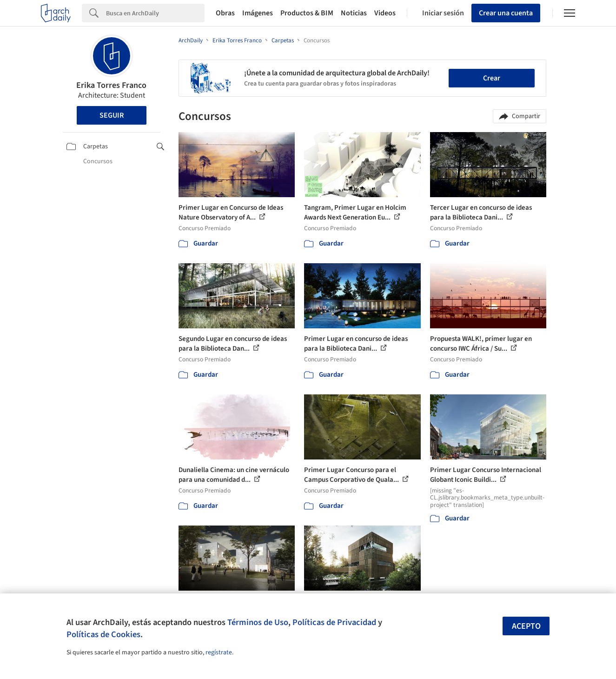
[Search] (155, 13)
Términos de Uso (258, 622)
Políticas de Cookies (103, 634)
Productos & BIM (307, 13)
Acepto (526, 626)
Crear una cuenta (506, 13)
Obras (225, 13)
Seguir (112, 115)
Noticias (354, 13)
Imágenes (258, 13)
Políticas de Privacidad (334, 622)
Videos (385, 13)
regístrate (219, 652)
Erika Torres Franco (111, 85)
